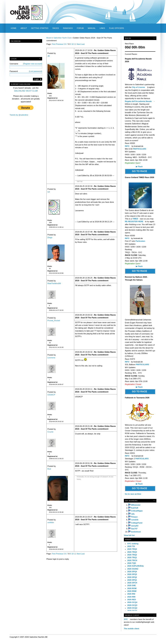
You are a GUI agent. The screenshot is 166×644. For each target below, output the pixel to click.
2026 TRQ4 (132, 549)
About (24, 28)
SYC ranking (133, 544)
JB (49, 56)
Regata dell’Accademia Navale (139, 101)
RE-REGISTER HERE (134, 221)
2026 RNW (132, 591)
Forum (80, 28)
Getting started (40, 28)
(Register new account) (33, 64)
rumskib (135, 520)
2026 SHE (132, 585)
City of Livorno (139, 87)
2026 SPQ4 (132, 572)
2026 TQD (132, 563)
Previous (60, 44)
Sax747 (134, 529)
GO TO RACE (139, 171)
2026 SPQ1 (132, 580)
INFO (127, 146)
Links (102, 28)
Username (26, 64)
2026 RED (132, 600)
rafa (133, 514)
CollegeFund (137, 523)
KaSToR (135, 508)
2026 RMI (131, 597)
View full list (129, 535)
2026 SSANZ (133, 569)
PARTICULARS (140, 149)
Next (79, 44)
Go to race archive (133, 494)
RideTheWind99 (54, 283)
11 (75, 44)
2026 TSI (131, 546)
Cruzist (50, 432)
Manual (92, 28)
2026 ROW (132, 588)
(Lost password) (36, 71)
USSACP (51, 395)
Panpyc (134, 517)
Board (49, 38)
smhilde (51, 522)
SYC (126, 619)
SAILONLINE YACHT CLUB (26, 91)
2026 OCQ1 (132, 611)
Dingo (50, 237)
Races (56, 28)
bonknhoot (136, 532)
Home (14, 28)
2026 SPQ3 (132, 574)
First (54, 44)
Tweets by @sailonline (19, 115)
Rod (49, 469)
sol (49, 192)
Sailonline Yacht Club (62, 38)
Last (83, 44)
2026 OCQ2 (132, 608)
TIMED (135, 219)
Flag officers (116, 28)
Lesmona (51, 358)
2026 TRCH (132, 560)
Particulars (140, 241)
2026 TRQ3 (132, 552)
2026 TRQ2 (132, 555)
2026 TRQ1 (132, 557)
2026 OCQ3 (132, 605)
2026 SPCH (132, 583)
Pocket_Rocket (54, 321)
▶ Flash (139, 167)
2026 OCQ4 (132, 602)
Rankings (68, 28)
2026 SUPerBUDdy (136, 566)
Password (26, 71)
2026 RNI (131, 594)
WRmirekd (136, 505)
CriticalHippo (137, 511)
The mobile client (131, 629)
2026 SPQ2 (132, 577)
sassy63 (135, 526)
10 (72, 44)
